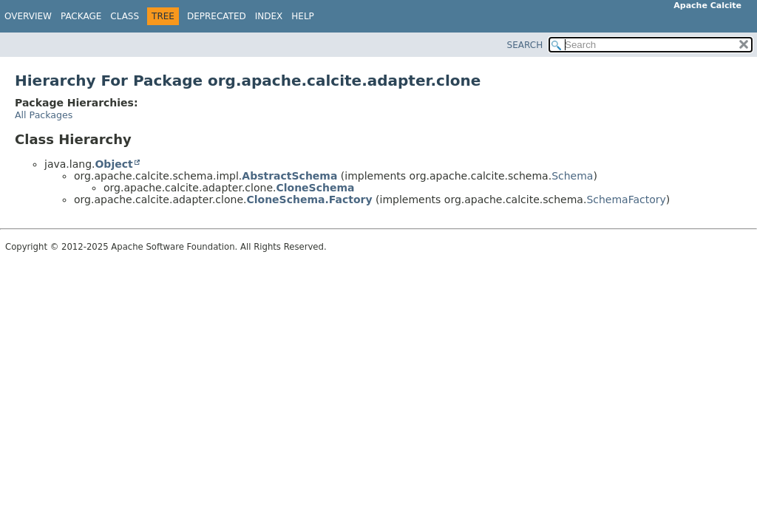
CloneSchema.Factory (309, 199)
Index (269, 16)
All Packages (44, 115)
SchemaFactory (626, 199)
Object (113, 164)
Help (303, 16)
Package (81, 16)
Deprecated (217, 16)
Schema (572, 176)
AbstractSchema (289, 176)
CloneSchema (315, 188)
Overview (28, 16)
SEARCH (525, 45)
